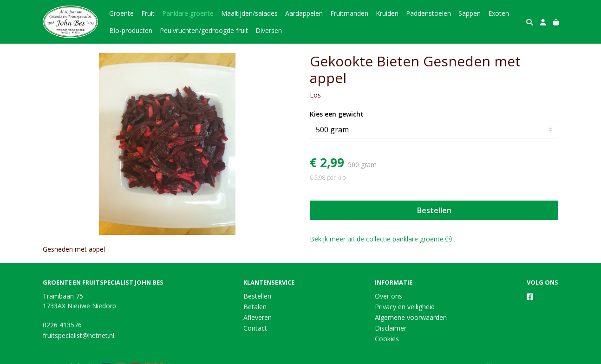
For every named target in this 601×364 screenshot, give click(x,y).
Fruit (148, 13)
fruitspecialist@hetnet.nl (78, 335)
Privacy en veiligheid (405, 307)
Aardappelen (304, 13)
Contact (255, 328)
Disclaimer (391, 328)
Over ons (389, 296)
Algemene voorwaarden (411, 317)
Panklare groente (188, 13)
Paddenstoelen (428, 13)
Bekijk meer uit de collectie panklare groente (381, 239)
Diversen (269, 30)
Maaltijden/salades (249, 13)
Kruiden (387, 13)
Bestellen (434, 210)
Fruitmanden (349, 13)
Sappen (470, 13)
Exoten (499, 13)
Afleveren (258, 317)
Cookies (387, 339)
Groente (121, 13)
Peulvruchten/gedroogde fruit (204, 30)
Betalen (255, 307)
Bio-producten (131, 30)
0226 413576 (62, 325)
